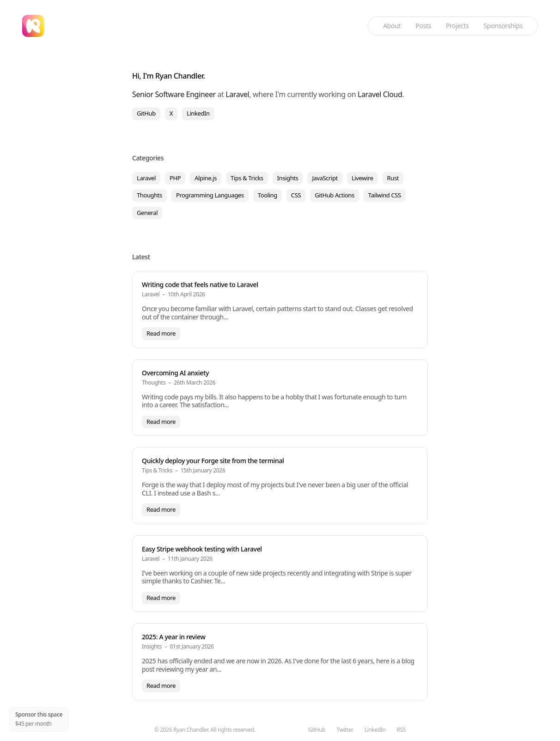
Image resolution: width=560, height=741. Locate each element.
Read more (161, 333)
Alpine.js (206, 178)
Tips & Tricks (247, 178)
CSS (296, 195)
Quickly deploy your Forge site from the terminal (213, 461)
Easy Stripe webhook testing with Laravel (202, 549)
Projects (457, 26)
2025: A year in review (173, 637)
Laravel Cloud (380, 94)
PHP (175, 178)
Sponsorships (503, 26)
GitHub (146, 113)
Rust (393, 178)
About (392, 26)
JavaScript (325, 178)
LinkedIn (198, 113)
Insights (288, 178)
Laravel (237, 94)
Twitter (345, 730)
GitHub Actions (335, 195)
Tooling (268, 195)
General (147, 213)
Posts (423, 26)
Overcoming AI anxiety (175, 373)
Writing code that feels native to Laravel (200, 285)
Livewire (362, 178)
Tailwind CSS (385, 195)
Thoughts (149, 195)
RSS (401, 730)
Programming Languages (210, 195)
